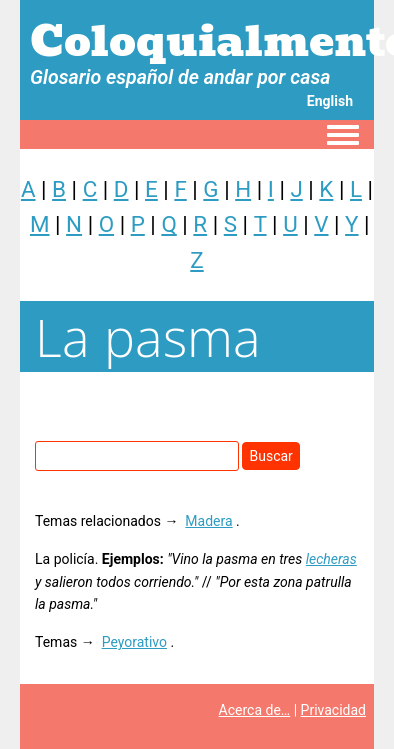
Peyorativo (134, 642)
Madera (208, 521)
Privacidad (333, 710)
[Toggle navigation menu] (343, 136)
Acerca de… (255, 710)
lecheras (331, 559)
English (330, 101)
